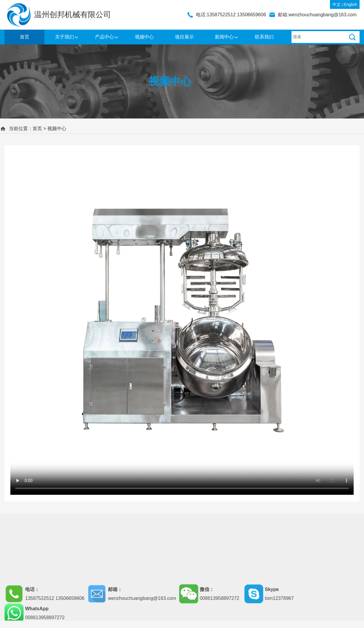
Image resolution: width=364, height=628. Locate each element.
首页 (25, 37)
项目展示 (184, 37)
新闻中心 (224, 37)
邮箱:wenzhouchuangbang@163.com (317, 15)
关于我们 (65, 37)
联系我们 (264, 37)
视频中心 (144, 37)
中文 (336, 4)
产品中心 (104, 37)
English (350, 4)
